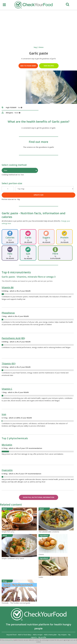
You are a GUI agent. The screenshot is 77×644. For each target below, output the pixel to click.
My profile (42, 637)
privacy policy (9, 640)
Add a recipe (38, 635)
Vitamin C (7, 389)
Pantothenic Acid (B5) (13, 338)
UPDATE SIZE (39, 195)
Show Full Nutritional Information (38, 497)
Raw (6, 170)
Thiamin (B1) (9, 363)
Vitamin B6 (8, 287)
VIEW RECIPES (49, 66)
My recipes (62, 635)
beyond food (11, 635)
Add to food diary (28, 66)
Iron (4, 414)
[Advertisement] (38, 27)
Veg (35, 47)
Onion (41, 47)
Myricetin (7, 445)
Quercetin (7, 470)
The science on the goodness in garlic (39, 147)
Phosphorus (8, 313)
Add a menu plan (50, 635)
